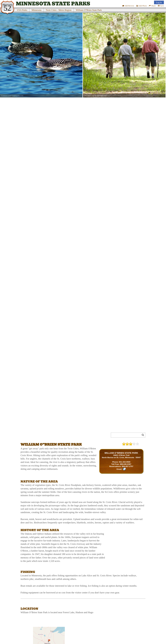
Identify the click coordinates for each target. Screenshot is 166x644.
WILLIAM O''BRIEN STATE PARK (121, 453)
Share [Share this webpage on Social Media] (152, 6)
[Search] (127, 435)
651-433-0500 (125, 462)
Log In (159, 2)
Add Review (128, 6)
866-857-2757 (128, 466)
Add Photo (142, 6)
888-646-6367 (126, 464)
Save (161, 6)
